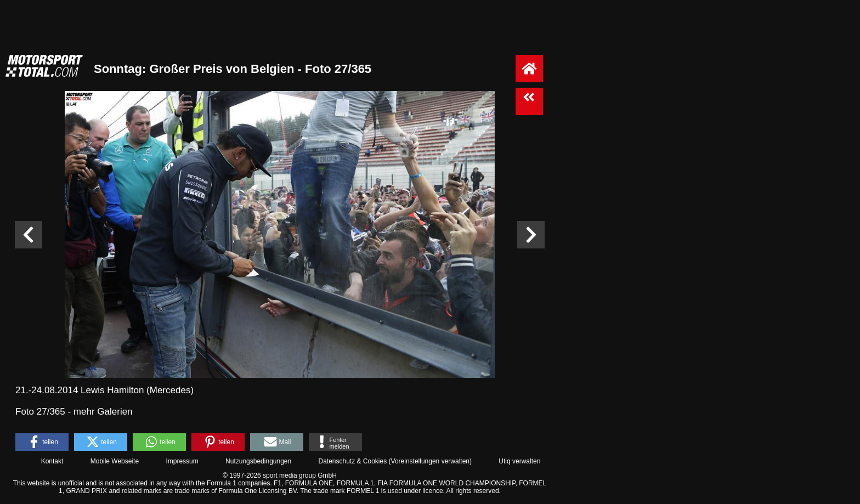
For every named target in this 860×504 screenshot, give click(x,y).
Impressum (182, 461)
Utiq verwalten (519, 461)
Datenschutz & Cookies (352, 461)
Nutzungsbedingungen (258, 461)
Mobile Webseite (115, 461)
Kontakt (52, 461)
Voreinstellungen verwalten (430, 461)
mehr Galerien (103, 412)
